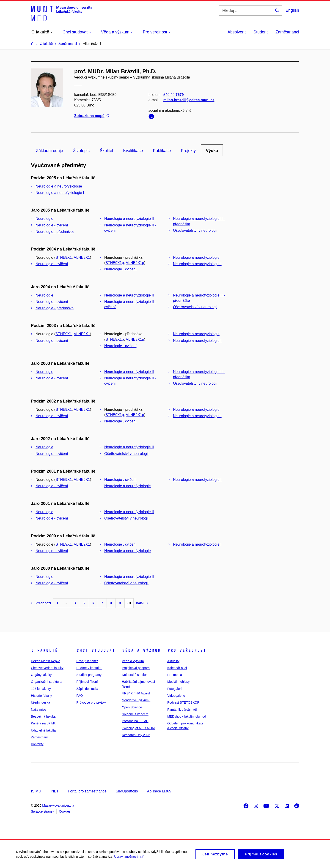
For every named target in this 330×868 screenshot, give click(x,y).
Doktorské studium (135, 675)
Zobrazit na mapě (92, 116)
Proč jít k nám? (87, 661)
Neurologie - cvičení (52, 225)
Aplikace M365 (159, 791)
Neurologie (44, 219)
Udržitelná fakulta (43, 730)
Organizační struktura (46, 682)
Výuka (212, 151)
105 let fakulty (41, 689)
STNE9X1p (115, 263)
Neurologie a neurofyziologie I (60, 193)
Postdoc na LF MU (135, 721)
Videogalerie (176, 696)
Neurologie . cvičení (120, 269)
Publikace (162, 151)
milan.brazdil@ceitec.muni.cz (189, 100)
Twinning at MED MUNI (139, 728)
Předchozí (41, 603)
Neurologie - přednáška (55, 232)
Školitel (106, 151)
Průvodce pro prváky (91, 702)
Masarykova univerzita (58, 805)
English (292, 10)
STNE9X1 (64, 257)
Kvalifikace (133, 151)
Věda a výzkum (141, 650)
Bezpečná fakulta (43, 716)
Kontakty (37, 744)
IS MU (36, 791)
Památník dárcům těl (182, 710)
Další (142, 603)
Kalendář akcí (177, 668)
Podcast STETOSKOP (183, 702)
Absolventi (237, 32)
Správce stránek (43, 811)
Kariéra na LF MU (44, 723)
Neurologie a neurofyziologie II (129, 219)
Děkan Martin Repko (46, 661)
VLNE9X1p (135, 263)
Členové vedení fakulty (47, 668)
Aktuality (173, 661)
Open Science (132, 707)
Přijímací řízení (87, 682)
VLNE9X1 (82, 257)
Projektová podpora (136, 668)
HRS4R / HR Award (136, 693)
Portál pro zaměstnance (87, 791)
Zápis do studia (87, 689)
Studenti (261, 32)
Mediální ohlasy (178, 682)
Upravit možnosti (129, 859)
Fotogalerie (175, 689)
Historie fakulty (41, 696)
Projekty (188, 151)
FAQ (80, 696)
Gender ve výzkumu (136, 700)
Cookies (65, 811)
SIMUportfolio (127, 791)
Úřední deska (40, 702)
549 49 (174, 95)
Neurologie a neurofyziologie (59, 186)
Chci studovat (96, 650)
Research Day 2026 (136, 735)
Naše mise (38, 710)
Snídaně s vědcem (135, 714)
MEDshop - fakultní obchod (187, 716)
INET (54, 791)
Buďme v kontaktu (89, 668)
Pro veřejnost (187, 650)
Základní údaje (49, 151)
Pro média (175, 675)
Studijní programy (89, 675)
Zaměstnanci (287, 32)
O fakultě (44, 650)
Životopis (81, 151)
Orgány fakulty (41, 675)
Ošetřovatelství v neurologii (195, 230)
